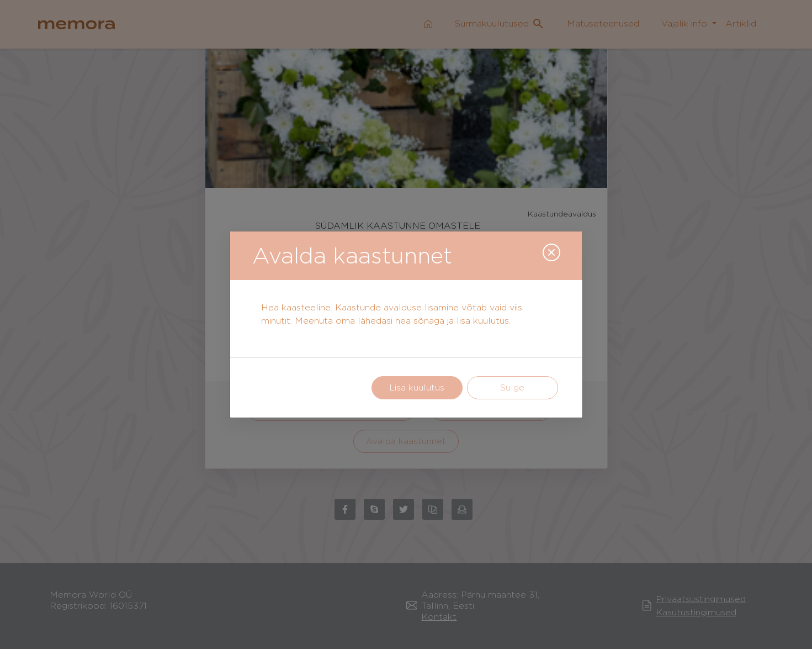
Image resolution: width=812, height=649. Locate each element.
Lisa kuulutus (417, 387)
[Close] (551, 252)
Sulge (512, 387)
